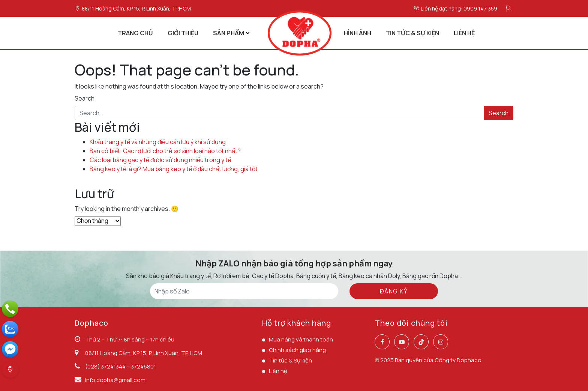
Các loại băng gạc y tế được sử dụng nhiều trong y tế (160, 160)
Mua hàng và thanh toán (301, 339)
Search (85, 98)
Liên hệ (278, 371)
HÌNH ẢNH (358, 33)
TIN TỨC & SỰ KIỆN (412, 33)
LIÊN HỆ (464, 33)
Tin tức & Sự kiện (290, 360)
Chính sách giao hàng (297, 350)
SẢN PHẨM (229, 33)
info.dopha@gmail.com (115, 380)
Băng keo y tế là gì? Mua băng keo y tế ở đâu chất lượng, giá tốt (174, 169)
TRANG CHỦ (135, 33)
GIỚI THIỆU (183, 33)
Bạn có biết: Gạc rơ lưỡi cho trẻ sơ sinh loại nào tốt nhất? (165, 151)
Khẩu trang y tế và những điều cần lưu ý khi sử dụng (158, 142)
